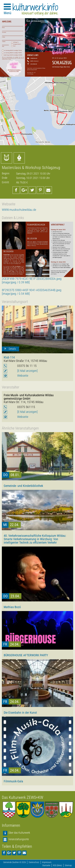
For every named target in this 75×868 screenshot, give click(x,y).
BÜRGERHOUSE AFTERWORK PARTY (26, 655)
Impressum (47, 862)
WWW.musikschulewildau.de (19, 210)
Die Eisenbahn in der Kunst (20, 713)
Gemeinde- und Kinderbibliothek (23, 486)
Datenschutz (34, 862)
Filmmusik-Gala (13, 781)
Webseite (23, 376)
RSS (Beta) (57, 865)
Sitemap (68, 865)
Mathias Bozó (12, 607)
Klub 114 (9, 357)
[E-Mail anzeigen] (27, 371)
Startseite (46, 865)
